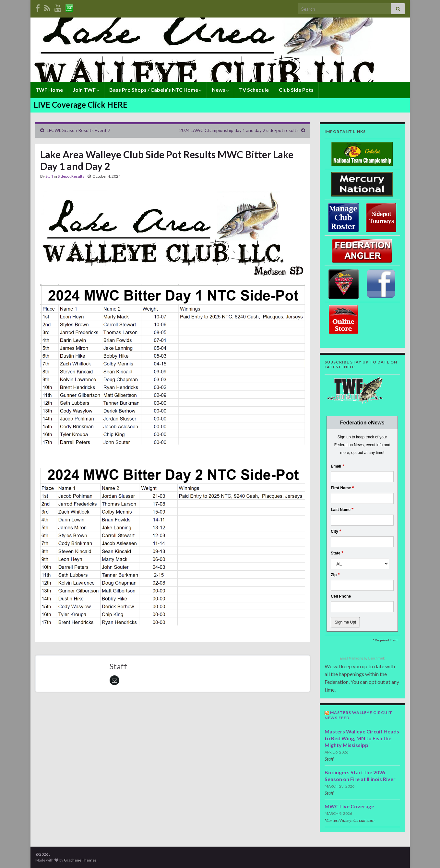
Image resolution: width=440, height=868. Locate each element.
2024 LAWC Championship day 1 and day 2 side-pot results (239, 130)
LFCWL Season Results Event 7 (78, 130)
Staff (49, 176)
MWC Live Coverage (349, 806)
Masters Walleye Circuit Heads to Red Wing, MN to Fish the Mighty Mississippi (362, 738)
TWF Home (49, 90)
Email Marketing (352, 658)
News (220, 90)
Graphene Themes (80, 860)
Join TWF (86, 90)
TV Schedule (254, 90)
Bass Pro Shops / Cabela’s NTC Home (155, 90)
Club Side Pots (296, 90)
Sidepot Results (71, 176)
